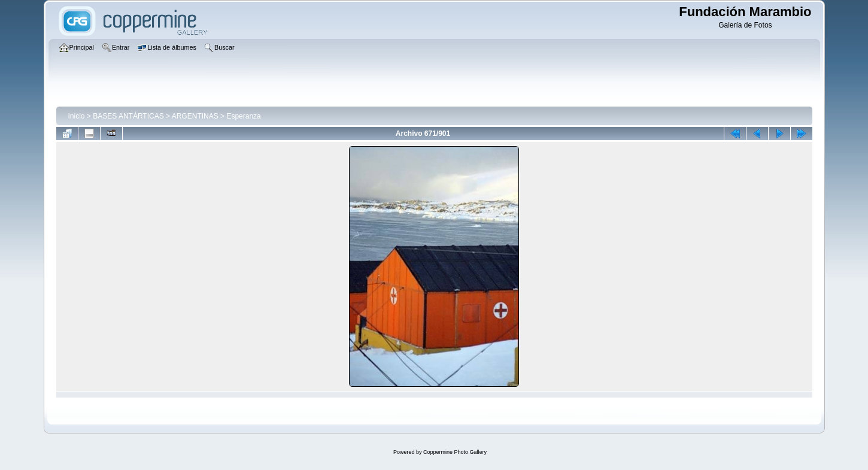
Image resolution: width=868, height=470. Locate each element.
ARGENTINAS (195, 116)
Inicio (77, 116)
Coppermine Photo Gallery (455, 452)
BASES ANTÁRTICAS (128, 116)
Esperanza (243, 116)
